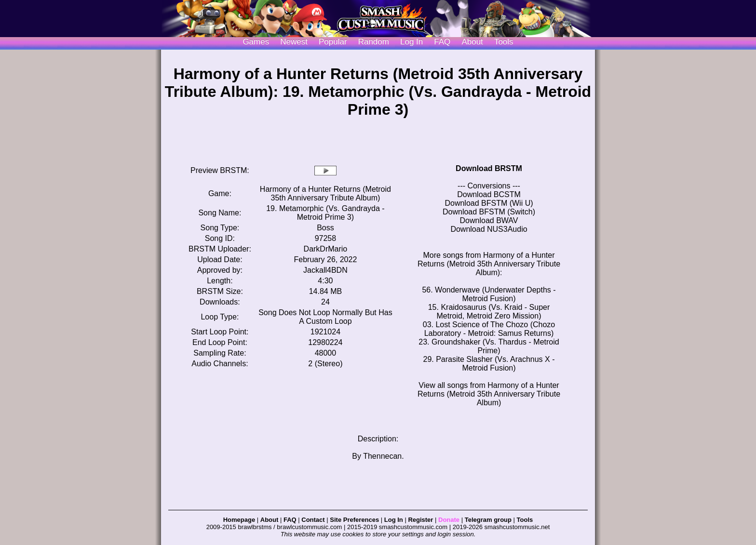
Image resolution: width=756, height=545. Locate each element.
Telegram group (488, 520)
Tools (504, 42)
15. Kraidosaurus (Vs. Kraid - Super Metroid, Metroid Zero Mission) (489, 312)
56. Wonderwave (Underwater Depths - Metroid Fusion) (489, 294)
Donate (449, 520)
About (472, 42)
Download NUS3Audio (489, 229)
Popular (333, 42)
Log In (394, 520)
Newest (294, 42)
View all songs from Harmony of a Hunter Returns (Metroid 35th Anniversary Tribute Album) (489, 394)
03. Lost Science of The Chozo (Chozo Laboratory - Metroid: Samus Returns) (489, 329)
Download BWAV (489, 220)
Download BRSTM (489, 168)
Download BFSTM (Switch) (489, 212)
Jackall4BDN (325, 270)
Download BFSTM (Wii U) (489, 203)
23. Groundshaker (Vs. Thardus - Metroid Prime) (489, 346)
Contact (313, 520)
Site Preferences (354, 520)
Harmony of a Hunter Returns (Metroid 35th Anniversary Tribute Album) (325, 193)
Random (374, 42)
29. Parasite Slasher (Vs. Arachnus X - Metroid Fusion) (489, 364)
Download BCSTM (489, 194)
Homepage (239, 520)
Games (256, 42)
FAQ (442, 42)
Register (420, 520)
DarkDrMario (326, 249)
